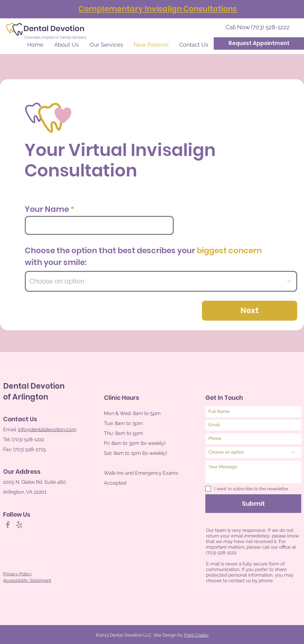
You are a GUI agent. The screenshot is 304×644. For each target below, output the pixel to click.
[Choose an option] (161, 281)
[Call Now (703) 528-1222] (257, 27)
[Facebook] (8, 525)
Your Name (47, 209)
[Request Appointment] (259, 43)
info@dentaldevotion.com (47, 429)
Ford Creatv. (197, 635)
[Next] (250, 311)
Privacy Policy (17, 574)
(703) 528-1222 (28, 439)
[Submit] (253, 504)
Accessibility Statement (27, 580)
